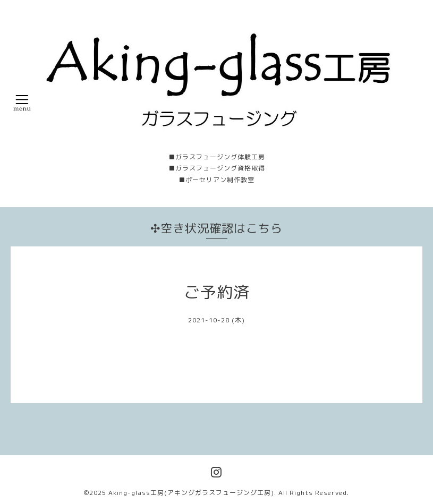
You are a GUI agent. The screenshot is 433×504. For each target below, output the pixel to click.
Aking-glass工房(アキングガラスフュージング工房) (191, 493)
